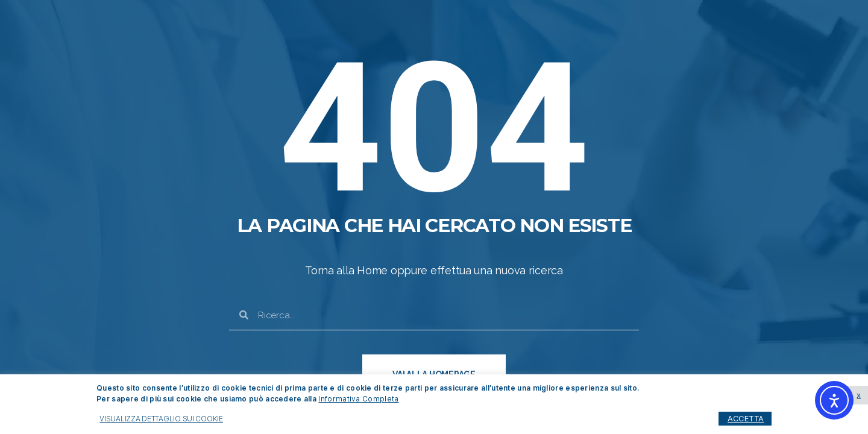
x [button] (859, 395)
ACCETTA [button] (746, 418)
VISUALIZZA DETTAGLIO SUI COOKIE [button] (161, 419)
